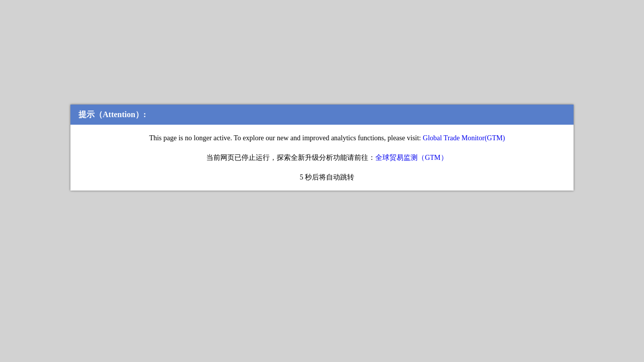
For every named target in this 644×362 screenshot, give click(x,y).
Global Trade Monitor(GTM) (463, 138)
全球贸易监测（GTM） (411, 158)
